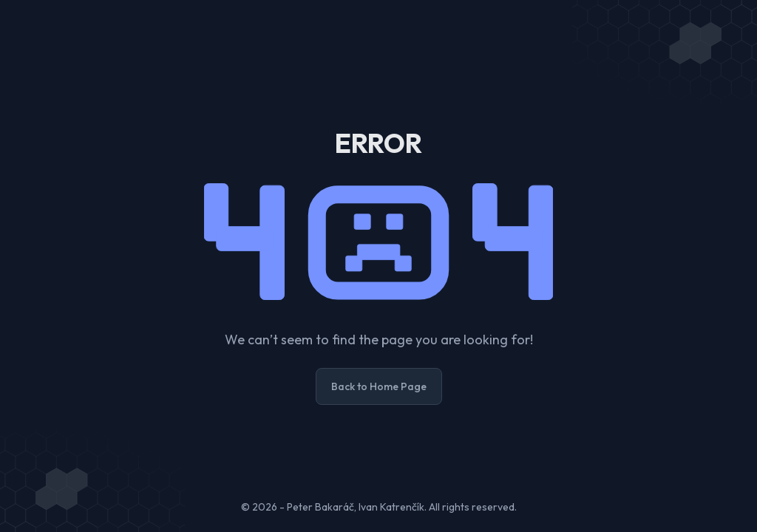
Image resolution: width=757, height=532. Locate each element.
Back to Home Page (379, 386)
